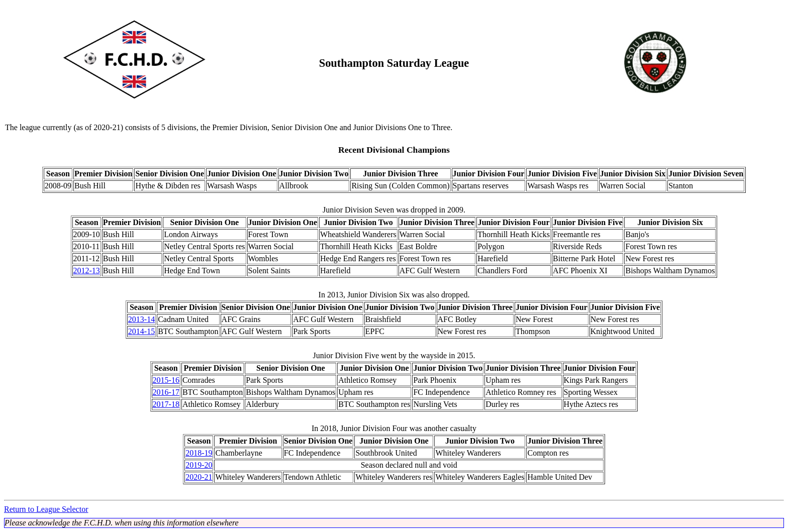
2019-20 (199, 465)
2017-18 (166, 404)
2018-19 (199, 453)
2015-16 (166, 380)
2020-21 (199, 477)
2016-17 (166, 392)
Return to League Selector (46, 509)
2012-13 (87, 271)
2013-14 (141, 319)
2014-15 (141, 331)
